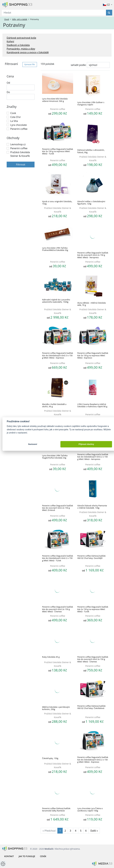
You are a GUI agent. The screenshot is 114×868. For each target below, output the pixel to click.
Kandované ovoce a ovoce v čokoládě (28, 52)
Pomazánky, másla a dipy (21, 49)
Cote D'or (16, 117)
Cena (10, 76)
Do (8, 92)
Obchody (13, 138)
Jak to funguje (27, 856)
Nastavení (33, 444)
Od (8, 83)
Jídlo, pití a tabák (20, 19)
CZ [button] (107, 5)
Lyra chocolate (18, 125)
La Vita (14, 121)
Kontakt (9, 856)
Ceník (43, 856)
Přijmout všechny (86, 444)
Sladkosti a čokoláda (18, 45)
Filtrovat (21, 165)
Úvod (7, 19)
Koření (10, 41)
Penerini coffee (19, 129)
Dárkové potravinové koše (21, 38)
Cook (13, 113)
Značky (12, 107)
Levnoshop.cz (18, 144)
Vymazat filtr (30, 64)
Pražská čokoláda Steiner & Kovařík (20, 154)
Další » (94, 831)
